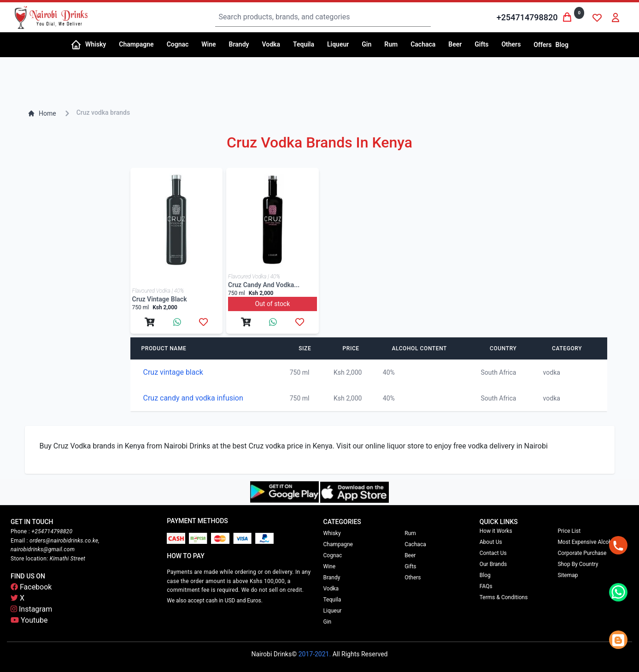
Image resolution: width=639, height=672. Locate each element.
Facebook (31, 587)
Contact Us (493, 553)
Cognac (333, 555)
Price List (569, 531)
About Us (491, 542)
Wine (330, 566)
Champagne (338, 544)
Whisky (332, 533)
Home (42, 113)
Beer (410, 555)
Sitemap (568, 575)
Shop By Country (578, 564)
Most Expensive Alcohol (587, 542)
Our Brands (493, 564)
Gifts (410, 566)
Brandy (332, 578)
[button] (98, 45)
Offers (542, 45)
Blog (562, 45)
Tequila (332, 600)
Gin (328, 622)
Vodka (331, 589)
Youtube (29, 620)
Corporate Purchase (582, 553)
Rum (410, 533)
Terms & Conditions (504, 597)
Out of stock (272, 304)
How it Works (496, 531)
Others (413, 578)
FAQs (486, 586)
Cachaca (415, 544)
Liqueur (333, 611)
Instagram (31, 609)
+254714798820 (527, 17)
